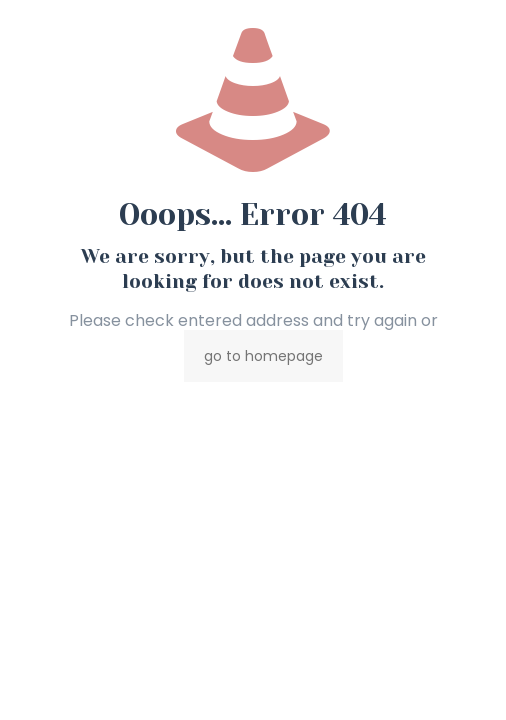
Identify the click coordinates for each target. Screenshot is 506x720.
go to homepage (263, 356)
